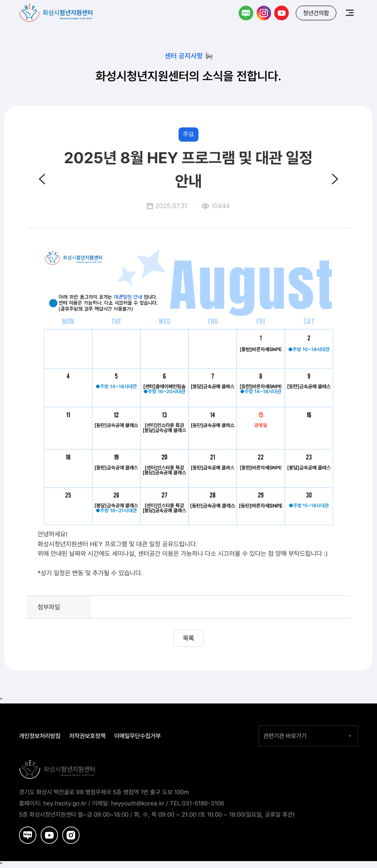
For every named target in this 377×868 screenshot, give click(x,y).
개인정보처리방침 (40, 736)
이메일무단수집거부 (137, 736)
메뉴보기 (350, 13)
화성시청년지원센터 (57, 11)
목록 (188, 638)
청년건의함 (316, 13)
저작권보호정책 (87, 736)
